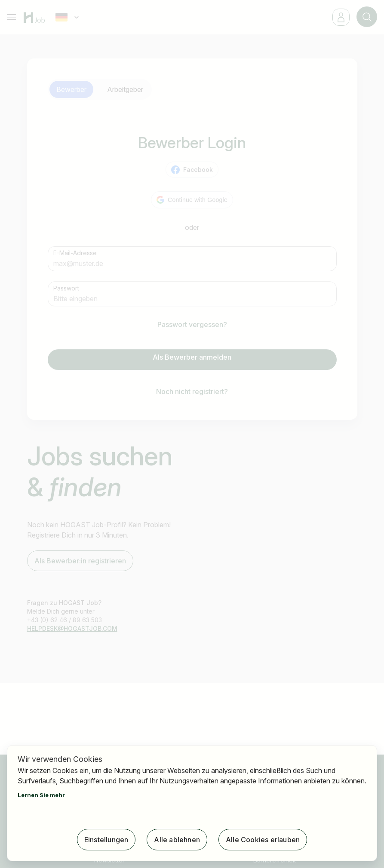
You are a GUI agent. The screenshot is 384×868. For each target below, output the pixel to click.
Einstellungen (106, 840)
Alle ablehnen (177, 840)
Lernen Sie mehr (41, 795)
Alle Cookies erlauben (263, 840)
